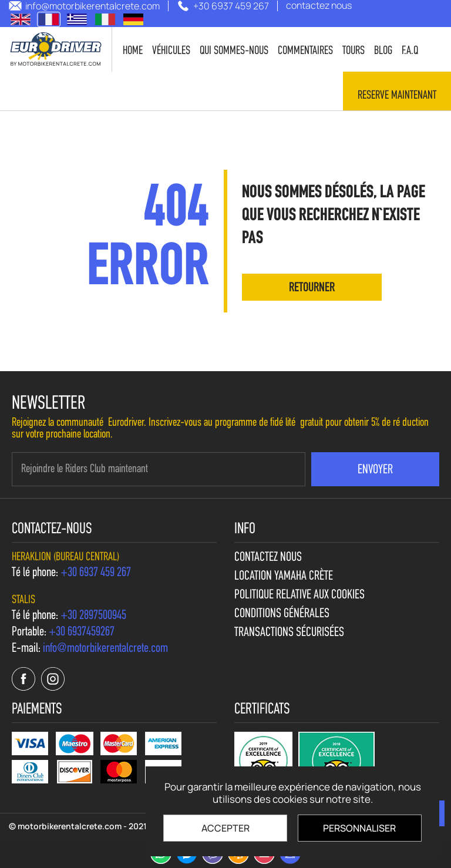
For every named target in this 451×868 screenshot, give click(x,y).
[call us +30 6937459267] (82, 633)
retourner (312, 288)
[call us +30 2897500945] (93, 616)
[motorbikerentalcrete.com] (56, 49)
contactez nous (268, 558)
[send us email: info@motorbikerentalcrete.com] (84, 6)
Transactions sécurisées (289, 633)
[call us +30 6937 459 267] (223, 6)
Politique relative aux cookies (299, 596)
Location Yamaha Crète (284, 577)
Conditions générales (282, 614)
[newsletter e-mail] (159, 469)
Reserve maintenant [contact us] (397, 96)
